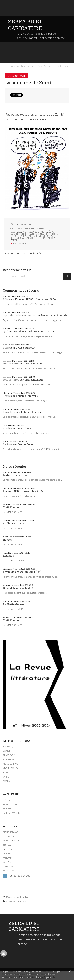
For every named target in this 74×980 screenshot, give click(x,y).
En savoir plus (43, 977)
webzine (21, 232)
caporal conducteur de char (19, 315)
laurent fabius (18, 236)
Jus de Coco (23, 428)
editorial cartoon (46, 238)
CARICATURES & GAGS (34, 228)
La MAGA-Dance (13, 604)
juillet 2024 (8, 849)
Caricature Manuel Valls (21, 66)
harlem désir (34, 236)
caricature (43, 234)
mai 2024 (7, 858)
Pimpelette (9, 412)
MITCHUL (7, 809)
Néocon (8, 540)
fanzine (15, 234)
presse (22, 238)
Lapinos (8, 444)
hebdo (30, 232)
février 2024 (8, 871)
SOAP (5, 772)
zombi (14, 240)
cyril (6, 332)
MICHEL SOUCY (10, 768)
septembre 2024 (11, 840)
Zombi (7, 348)
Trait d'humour (25, 348)
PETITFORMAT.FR (11, 813)
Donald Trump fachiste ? (18, 588)
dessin (14, 238)
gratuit (42, 232)
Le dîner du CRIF (13, 524)
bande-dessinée (28, 234)
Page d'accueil (45, 66)
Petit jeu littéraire (27, 396)
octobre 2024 (9, 836)
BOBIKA (7, 781)
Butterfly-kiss (64, 66)
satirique (31, 238)
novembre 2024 (10, 832)
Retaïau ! (8, 556)
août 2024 (8, 845)
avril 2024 (8, 862)
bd (36, 232)
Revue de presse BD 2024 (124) (22, 572)
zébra (50, 232)
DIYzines (7, 800)
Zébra (6, 299)
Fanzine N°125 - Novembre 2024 (35, 299)
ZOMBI (6, 751)
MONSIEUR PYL (10, 764)
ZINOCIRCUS (9, 755)
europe (53, 234)
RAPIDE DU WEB (11, 804)
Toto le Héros (11, 364)
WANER (7, 777)
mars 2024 (8, 866)
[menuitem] (21, 66)
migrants (47, 236)
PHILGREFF (8, 759)
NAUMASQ (8, 747)
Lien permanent (21, 225)
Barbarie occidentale (54, 315)
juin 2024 (7, 853)
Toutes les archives (19, 876)
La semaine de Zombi (29, 83)
